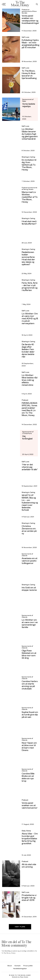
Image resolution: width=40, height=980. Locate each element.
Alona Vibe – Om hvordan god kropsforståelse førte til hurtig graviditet (30, 838)
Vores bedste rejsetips (29, 105)
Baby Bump (26, 831)
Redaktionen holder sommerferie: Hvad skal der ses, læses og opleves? (28, 258)
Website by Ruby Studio (20, 977)
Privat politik (28, 966)
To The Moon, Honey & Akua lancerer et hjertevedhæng (29, 74)
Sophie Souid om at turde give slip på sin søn (30, 714)
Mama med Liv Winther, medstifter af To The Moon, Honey (30, 197)
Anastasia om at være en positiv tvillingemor (29, 561)
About (10, 966)
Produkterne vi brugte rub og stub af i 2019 (29, 897)
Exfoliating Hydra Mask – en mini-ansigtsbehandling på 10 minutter (30, 44)
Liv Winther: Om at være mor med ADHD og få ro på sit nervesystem (30, 318)
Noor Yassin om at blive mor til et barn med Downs (29, 746)
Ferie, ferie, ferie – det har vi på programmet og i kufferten (30, 286)
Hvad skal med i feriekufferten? (29, 222)
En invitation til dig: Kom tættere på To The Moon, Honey (29, 165)
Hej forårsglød (27, 437)
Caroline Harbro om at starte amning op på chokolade (30, 685)
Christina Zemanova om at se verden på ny (29, 530)
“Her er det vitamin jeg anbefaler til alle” (30, 467)
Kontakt (18, 966)
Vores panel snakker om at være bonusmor (30, 805)
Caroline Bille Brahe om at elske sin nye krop (28, 777)
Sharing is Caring (28, 157)
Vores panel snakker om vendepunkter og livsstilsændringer (30, 19)
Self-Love (25, 37)
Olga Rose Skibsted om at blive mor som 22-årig (29, 654)
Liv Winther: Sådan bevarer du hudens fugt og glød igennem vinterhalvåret (30, 134)
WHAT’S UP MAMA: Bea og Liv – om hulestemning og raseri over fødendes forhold (30, 502)
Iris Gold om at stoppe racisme (29, 589)
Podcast (25, 400)
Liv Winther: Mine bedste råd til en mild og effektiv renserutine (29, 380)
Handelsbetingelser (20, 968)
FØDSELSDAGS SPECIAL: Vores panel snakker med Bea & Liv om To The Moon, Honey (29, 409)
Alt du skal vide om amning (29, 865)
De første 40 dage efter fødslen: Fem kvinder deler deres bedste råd (28, 350)
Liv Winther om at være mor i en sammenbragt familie (30, 623)
